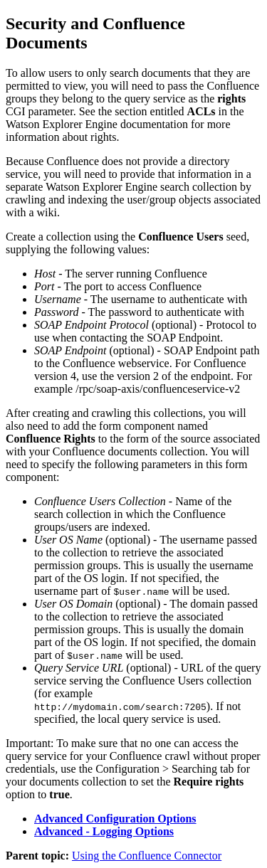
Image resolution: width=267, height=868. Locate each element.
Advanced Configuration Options (115, 819)
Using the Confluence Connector (147, 856)
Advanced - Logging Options (104, 831)
